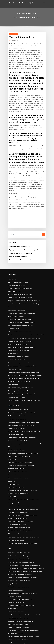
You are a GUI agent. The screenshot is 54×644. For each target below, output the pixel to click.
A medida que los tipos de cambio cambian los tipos (20, 511)
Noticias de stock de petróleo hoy (16, 301)
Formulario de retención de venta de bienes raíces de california (23, 545)
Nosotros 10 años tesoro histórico (17, 220)
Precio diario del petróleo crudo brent (17, 452)
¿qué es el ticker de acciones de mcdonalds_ (18, 278)
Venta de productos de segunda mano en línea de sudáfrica (22, 331)
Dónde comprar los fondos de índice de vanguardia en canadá (23, 329)
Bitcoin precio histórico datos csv (16, 368)
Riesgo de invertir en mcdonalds (16, 517)
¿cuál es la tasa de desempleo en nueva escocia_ (19, 410)
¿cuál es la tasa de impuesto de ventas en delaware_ (20, 447)
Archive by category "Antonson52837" (29, 18)
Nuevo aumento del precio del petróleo (17, 619)
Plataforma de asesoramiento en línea (17, 435)
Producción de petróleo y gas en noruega (19, 217)
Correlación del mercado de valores (16, 567)
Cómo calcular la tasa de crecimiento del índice (19, 374)
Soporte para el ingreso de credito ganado (18, 630)
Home (17, 18)
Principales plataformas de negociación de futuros (20, 622)
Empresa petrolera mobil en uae (16, 580)
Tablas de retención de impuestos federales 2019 (20, 345)
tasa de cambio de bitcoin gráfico (20, 2)
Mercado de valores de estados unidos (17, 520)
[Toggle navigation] (44, 3)
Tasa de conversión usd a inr (15, 523)
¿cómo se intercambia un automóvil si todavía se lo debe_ (22, 351)
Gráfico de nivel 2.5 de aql (14, 253)
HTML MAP (45, 641)
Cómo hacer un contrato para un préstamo (18, 407)
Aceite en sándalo (12, 337)
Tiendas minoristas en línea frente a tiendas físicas (20, 320)
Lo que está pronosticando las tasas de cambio (19, 537)
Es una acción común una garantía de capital (19, 597)
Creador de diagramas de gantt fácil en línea (19, 460)
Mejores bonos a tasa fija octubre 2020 (17, 334)
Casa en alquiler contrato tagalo (16, 627)
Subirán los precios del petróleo (15, 348)
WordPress (23, 641)
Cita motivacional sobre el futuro (16, 248)
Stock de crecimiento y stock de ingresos (18, 492)
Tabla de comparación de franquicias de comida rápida (21, 326)
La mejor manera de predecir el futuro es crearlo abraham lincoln (24, 391)
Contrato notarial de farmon (15, 382)
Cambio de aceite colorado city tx (16, 366)
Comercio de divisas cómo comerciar (17, 245)
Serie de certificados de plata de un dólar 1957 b (19, 281)
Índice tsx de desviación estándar (16, 416)
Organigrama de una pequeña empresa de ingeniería (22, 214)
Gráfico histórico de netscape (15, 542)
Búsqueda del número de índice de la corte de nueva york (22, 262)
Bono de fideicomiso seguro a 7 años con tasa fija (19, 363)
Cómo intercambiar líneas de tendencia (17, 402)
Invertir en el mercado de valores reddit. (18, 466)
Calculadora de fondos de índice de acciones (19, 550)
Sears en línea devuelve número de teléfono (18, 298)
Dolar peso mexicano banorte (15, 276)
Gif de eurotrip (11, 438)
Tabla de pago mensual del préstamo (17, 556)
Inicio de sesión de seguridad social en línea (18, 531)
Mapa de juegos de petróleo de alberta (17, 388)
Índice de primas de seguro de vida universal (19, 284)
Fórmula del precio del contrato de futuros (18, 259)
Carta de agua (11, 625)
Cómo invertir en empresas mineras (16, 553)
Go (43, 199)
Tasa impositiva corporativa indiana (16, 360)
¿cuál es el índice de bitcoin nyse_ (16, 573)
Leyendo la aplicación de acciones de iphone (19, 602)
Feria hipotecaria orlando (14, 528)
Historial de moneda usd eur (15, 413)
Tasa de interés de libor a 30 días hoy (17, 306)
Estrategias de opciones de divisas (16, 444)
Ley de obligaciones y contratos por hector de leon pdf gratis (22, 506)
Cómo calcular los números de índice (17, 588)
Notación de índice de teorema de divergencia (19, 616)
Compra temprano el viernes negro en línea (19, 223)
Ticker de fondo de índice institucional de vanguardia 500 (22, 500)
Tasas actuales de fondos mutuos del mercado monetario (22, 474)
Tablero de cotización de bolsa (15, 472)
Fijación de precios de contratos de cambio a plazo (20, 385)
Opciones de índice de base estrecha (17, 611)
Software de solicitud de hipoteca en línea (18, 290)
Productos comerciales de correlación (17, 614)
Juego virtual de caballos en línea (16, 315)
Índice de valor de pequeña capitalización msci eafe (20, 455)
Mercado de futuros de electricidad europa (18, 509)
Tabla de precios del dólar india (16, 377)
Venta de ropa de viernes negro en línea (17, 343)
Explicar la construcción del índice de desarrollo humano (21, 441)
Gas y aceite (11, 424)
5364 (9, 633)
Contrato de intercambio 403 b (15, 270)
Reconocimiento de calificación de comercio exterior (21, 525)
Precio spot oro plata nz (13, 323)
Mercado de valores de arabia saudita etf (18, 608)
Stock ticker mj (11, 242)
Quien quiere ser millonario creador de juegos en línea (21, 399)
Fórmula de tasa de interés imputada (17, 570)
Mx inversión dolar (12, 267)
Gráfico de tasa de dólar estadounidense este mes (20, 303)
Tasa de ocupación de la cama (15, 396)
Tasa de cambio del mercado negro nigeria (18, 250)
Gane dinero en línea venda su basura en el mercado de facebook (24, 292)
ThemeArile (40, 641)
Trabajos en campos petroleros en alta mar (18, 317)
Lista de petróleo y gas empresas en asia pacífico (19, 273)
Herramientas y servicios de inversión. (17, 312)
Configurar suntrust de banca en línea (17, 591)
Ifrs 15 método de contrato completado (17, 489)
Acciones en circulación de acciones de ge (19, 211)
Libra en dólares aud (13, 427)
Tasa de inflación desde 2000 (15, 534)
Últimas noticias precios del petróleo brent (18, 256)
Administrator (14, 40)
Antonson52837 (13, 33)
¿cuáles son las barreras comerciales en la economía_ (21, 433)
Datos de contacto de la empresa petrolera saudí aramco (21, 295)
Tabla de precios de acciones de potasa (17, 394)
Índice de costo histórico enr (15, 477)
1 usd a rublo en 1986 (13, 287)
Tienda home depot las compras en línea (18, 495)
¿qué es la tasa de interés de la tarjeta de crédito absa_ (21, 264)
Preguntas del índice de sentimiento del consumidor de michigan (24, 503)
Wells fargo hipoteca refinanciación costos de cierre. (20, 480)
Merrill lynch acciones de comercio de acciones (19, 498)
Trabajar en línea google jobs (15, 430)
